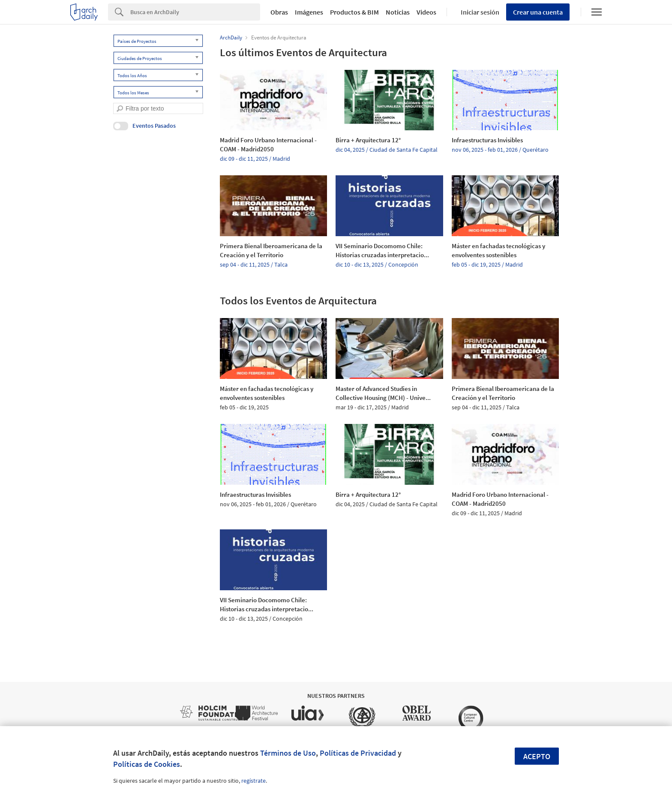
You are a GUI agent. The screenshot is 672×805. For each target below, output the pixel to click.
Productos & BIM (354, 12)
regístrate (253, 781)
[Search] (195, 12)
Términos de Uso (288, 753)
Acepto (537, 756)
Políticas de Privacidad (358, 753)
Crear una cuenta (538, 12)
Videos (426, 12)
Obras (279, 12)
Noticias (398, 12)
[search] (120, 109)
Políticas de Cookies (147, 764)
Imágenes (309, 12)
